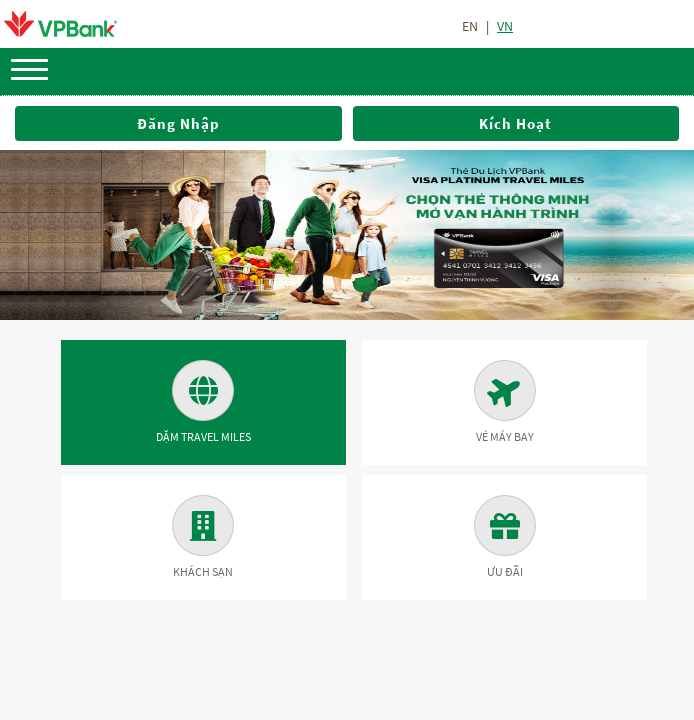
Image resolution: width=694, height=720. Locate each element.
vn (505, 26)
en (470, 26)
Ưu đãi (505, 537)
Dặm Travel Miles (203, 402)
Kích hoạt (515, 123)
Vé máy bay (505, 402)
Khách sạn (203, 537)
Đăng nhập (178, 123)
